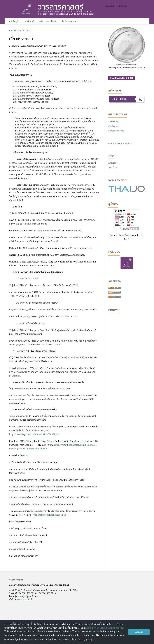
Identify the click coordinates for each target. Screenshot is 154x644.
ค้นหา (139, 21)
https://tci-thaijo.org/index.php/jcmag (46, 515)
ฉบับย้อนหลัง (29, 21)
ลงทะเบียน (110, 6)
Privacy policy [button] (85, 639)
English (112, 163)
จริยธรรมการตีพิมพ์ (48, 21)
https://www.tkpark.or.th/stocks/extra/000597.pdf (34, 434)
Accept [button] (139, 632)
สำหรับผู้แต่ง (114, 126)
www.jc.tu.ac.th (25, 599)
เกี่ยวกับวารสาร (68, 21)
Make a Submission (122, 78)
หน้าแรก (13, 31)
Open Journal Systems (120, 144)
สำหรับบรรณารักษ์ (116, 131)
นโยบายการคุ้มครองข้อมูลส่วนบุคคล (105, 628)
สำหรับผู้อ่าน (114, 122)
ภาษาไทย (113, 167)
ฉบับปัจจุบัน (14, 21)
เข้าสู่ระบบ (122, 6)
